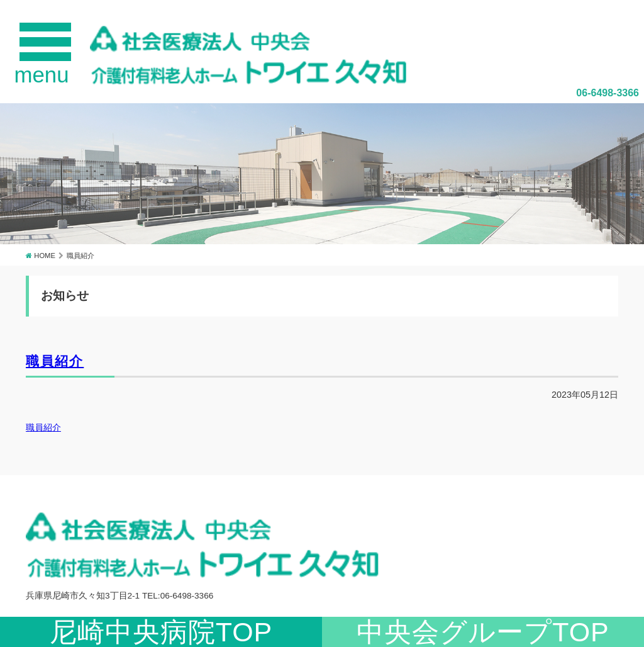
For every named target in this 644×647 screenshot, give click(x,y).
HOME (45, 256)
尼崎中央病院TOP (161, 632)
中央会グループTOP (483, 632)
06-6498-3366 (608, 93)
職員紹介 (55, 361)
